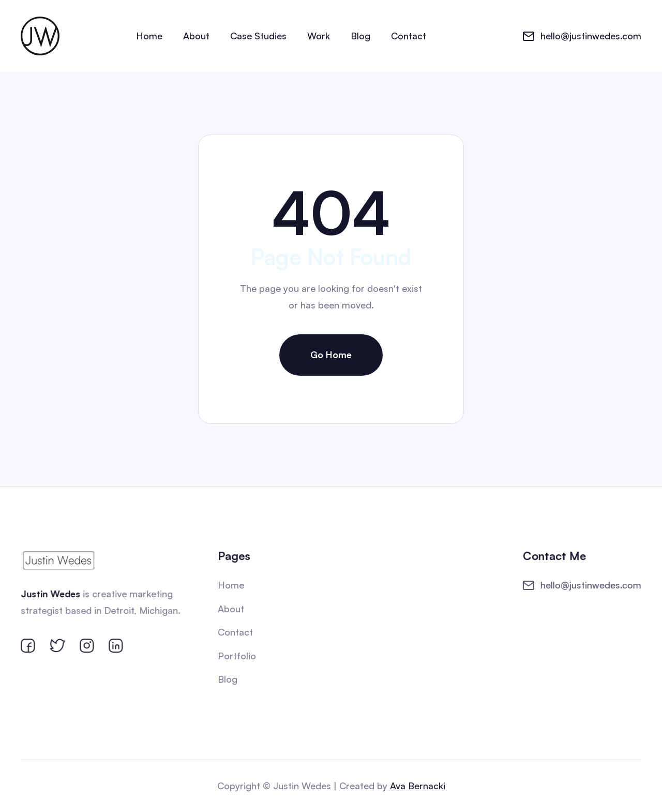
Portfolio (238, 656)
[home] (40, 36)
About (196, 36)
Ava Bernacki (417, 786)
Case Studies (258, 36)
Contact (409, 36)
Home (149, 36)
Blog (360, 36)
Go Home (331, 355)
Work (319, 36)
